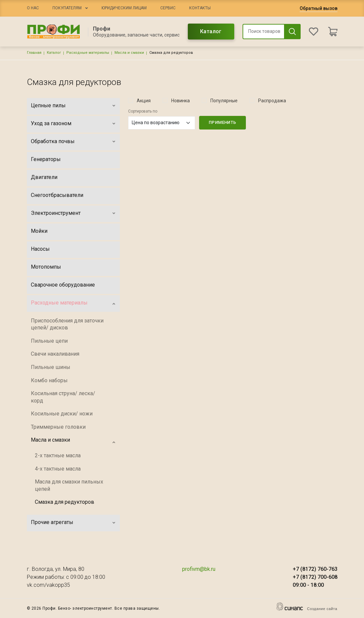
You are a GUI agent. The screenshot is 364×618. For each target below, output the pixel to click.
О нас (33, 8)
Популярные (224, 101)
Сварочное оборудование (63, 285)
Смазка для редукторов (65, 502)
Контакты (200, 8)
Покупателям (67, 8)
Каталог (211, 31)
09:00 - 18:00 (308, 585)
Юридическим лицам (124, 8)
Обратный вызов (319, 8)
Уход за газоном (51, 123)
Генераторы (46, 159)
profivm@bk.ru (199, 569)
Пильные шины (51, 367)
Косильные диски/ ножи (62, 414)
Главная (34, 53)
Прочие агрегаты (52, 522)
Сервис (168, 8)
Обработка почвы (53, 141)
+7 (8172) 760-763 (315, 569)
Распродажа (272, 101)
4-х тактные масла (58, 469)
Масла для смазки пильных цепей (69, 485)
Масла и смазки (129, 53)
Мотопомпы (46, 267)
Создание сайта (322, 609)
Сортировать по (143, 111)
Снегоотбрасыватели (57, 195)
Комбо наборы (49, 380)
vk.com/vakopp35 (48, 585)
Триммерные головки (58, 427)
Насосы (40, 249)
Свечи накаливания (55, 354)
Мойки (39, 231)
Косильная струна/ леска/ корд (63, 397)
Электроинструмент (56, 213)
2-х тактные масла (58, 455)
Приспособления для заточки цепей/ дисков (67, 324)
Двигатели (44, 177)
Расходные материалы (88, 53)
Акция (144, 101)
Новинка (181, 101)
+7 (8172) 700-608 (315, 577)
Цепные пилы (48, 105)
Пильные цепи (49, 341)
